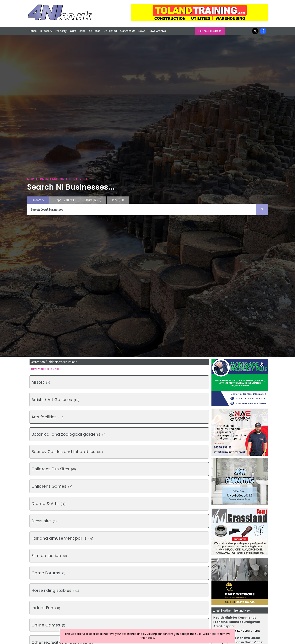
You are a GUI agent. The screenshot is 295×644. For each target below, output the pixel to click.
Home (33, 31)
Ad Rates (95, 31)
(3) (49, 556)
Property (61, 31)
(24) (55, 590)
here (213, 634)
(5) (44, 521)
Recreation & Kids (50, 369)
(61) (54, 469)
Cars (73, 31)
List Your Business (210, 31)
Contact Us (128, 31)
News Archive (157, 31)
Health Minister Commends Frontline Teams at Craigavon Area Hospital (237, 622)
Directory (46, 31)
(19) (62, 538)
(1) (68, 434)
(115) (55, 400)
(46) (48, 417)
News (142, 31)
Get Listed (110, 31)
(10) (46, 608)
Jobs (82, 31)
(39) (67, 452)
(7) (41, 382)
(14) (49, 504)
